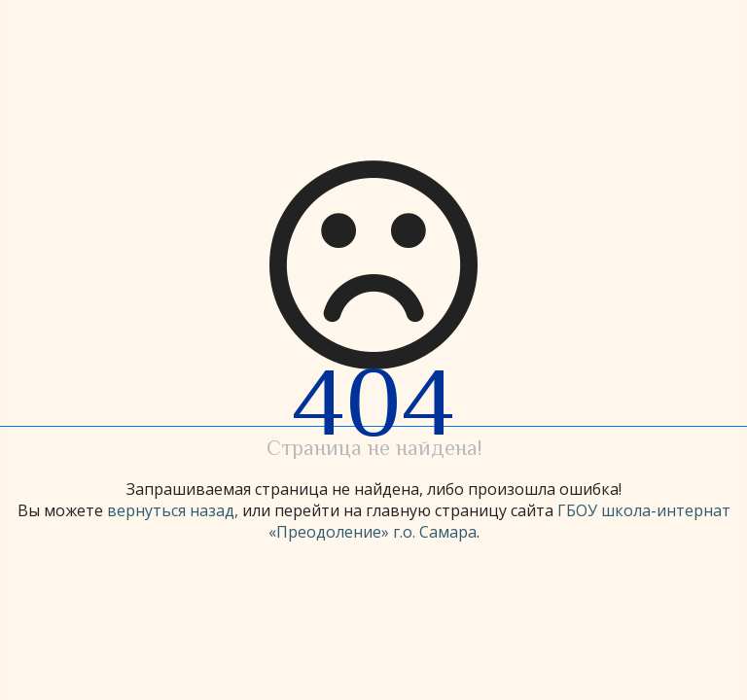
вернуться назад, (173, 510)
